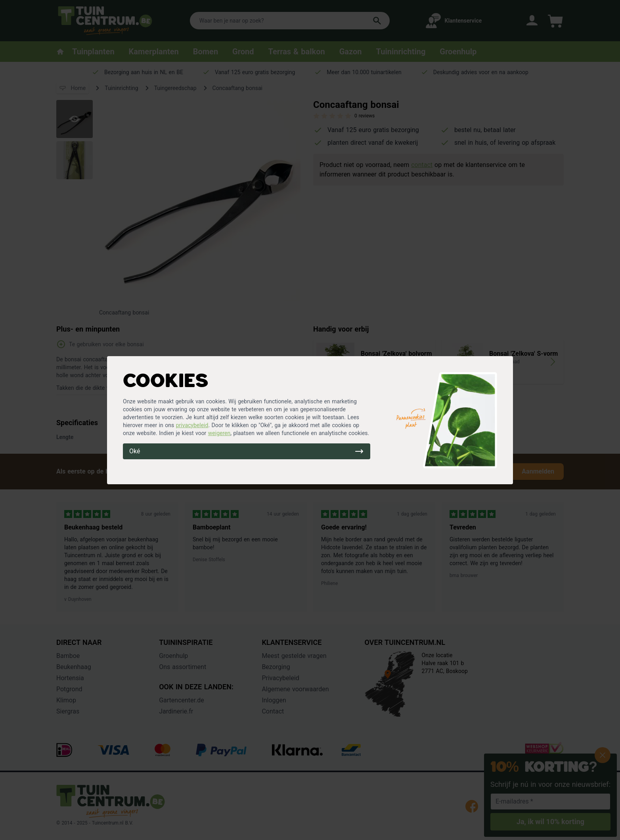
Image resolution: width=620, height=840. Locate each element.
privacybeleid (192, 425)
